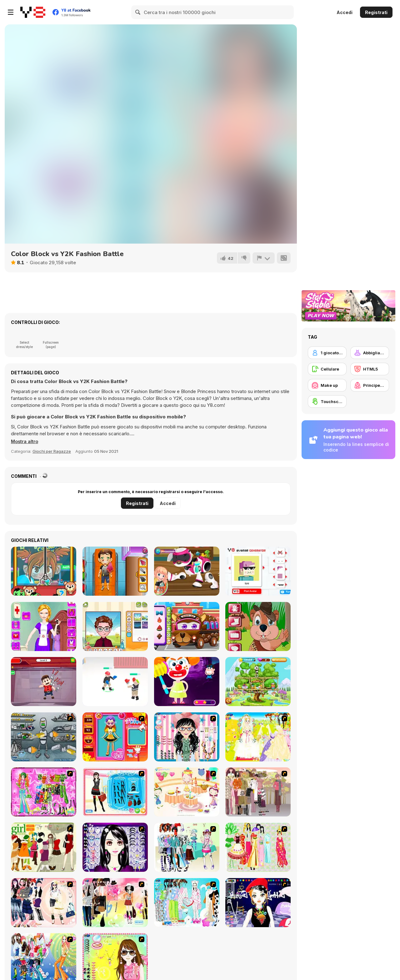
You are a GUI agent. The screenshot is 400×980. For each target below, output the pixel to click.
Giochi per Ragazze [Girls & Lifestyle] (52, 451)
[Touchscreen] (327, 402)
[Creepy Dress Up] (187, 682)
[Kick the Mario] (44, 682)
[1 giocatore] (327, 353)
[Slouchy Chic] (115, 903)
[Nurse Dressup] (44, 626)
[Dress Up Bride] (258, 737)
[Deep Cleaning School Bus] (187, 626)
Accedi (345, 12)
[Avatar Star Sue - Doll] (115, 737)
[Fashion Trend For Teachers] (258, 792)
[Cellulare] (327, 369)
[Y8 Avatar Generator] (258, 571)
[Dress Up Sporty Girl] (44, 903)
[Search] (138, 12)
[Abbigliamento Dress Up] (370, 353)
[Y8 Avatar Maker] (115, 626)
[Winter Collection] (187, 847)
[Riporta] (263, 258)
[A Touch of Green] (44, 792)
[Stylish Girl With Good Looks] (258, 903)
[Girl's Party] (187, 792)
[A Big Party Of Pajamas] (187, 903)
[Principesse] (370, 385)
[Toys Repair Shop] (187, 571)
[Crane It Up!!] (44, 571)
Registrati (376, 12)
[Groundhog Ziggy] (258, 626)
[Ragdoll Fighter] (115, 682)
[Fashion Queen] (115, 792)
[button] (25, 442)
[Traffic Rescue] (115, 571)
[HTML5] (370, 369)
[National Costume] (258, 847)
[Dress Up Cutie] (187, 737)
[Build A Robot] (44, 737)
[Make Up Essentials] (115, 847)
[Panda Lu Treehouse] (258, 682)
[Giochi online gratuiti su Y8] (33, 12)
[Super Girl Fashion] (44, 847)
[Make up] (327, 385)
